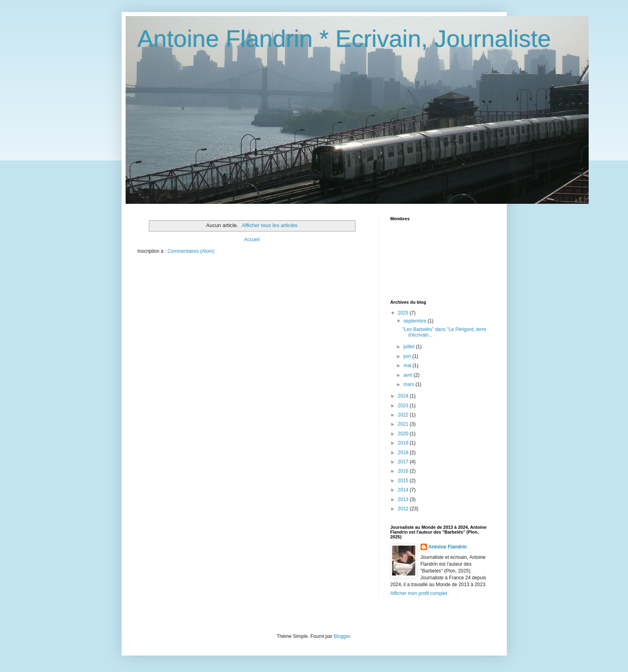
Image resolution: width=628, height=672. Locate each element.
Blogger (342, 636)
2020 (404, 434)
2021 (404, 424)
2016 (404, 471)
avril (408, 375)
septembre (415, 321)
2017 (404, 462)
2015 (404, 481)
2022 (404, 415)
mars (409, 384)
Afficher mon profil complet (419, 593)
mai (408, 365)
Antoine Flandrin (448, 547)
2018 (404, 453)
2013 (404, 499)
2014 (404, 490)
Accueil (252, 240)
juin (408, 356)
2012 (404, 509)
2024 (404, 396)
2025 (404, 313)
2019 (404, 443)
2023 (404, 406)
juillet (410, 347)
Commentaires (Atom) (191, 251)
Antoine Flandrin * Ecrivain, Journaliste (344, 39)
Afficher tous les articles (269, 225)
